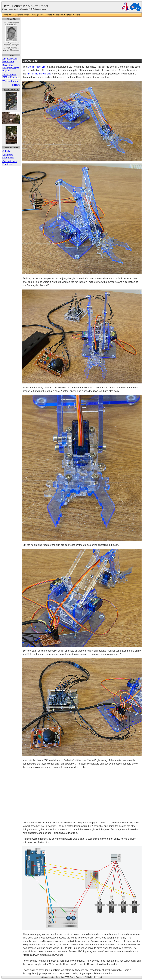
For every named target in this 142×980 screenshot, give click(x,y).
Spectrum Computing (8, 156)
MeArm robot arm (37, 67)
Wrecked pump (10, 81)
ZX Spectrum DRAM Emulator (11, 76)
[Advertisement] (82, 38)
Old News (16, 85)
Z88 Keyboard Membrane (10, 60)
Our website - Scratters (10, 163)
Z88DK (6, 151)
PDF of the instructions (39, 74)
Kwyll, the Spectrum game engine (11, 68)
